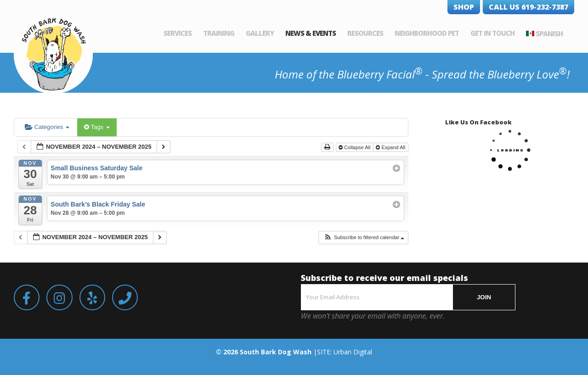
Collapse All (355, 147)
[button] (364, 238)
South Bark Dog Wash (276, 352)
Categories (47, 127)
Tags (97, 127)
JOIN (484, 297)
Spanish (549, 34)
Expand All (391, 147)
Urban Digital (353, 352)
